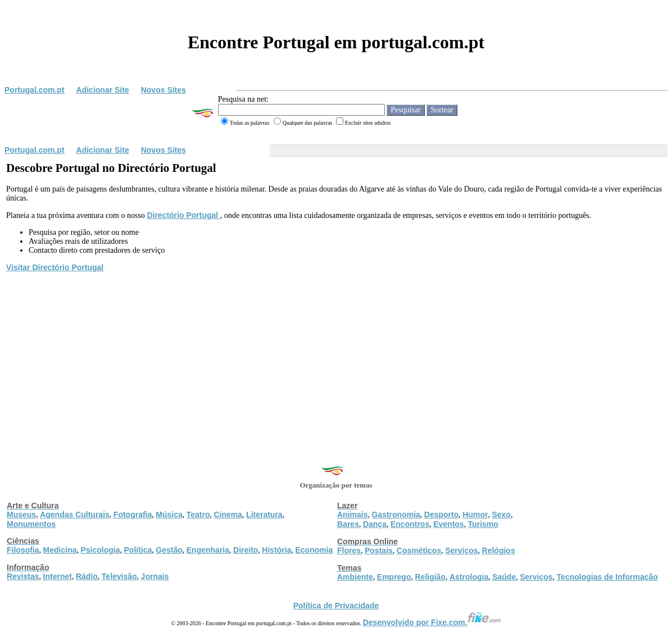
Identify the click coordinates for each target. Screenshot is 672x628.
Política (138, 550)
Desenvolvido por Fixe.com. (432, 622)
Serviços (461, 550)
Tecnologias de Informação (607, 577)
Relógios (499, 550)
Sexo (501, 515)
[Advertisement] (336, 358)
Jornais (155, 576)
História (276, 550)
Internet (58, 576)
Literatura (264, 515)
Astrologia (469, 577)
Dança (375, 524)
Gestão (169, 550)
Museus (21, 515)
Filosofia (23, 550)
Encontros (410, 524)
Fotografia (133, 515)
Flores (349, 550)
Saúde (504, 577)
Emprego (394, 577)
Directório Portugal (183, 215)
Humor (475, 515)
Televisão (119, 576)
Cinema (228, 515)
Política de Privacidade (336, 606)
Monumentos (31, 524)
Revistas (23, 576)
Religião (430, 577)
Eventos (448, 524)
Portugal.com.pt (35, 90)
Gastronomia (396, 515)
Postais (379, 550)
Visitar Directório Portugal (55, 267)
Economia (314, 550)
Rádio (87, 576)
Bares (348, 524)
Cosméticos (419, 550)
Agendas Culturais (75, 515)
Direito (246, 550)
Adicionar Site (103, 90)
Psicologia (100, 550)
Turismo (483, 524)
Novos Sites (164, 90)
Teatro (198, 515)
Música (169, 515)
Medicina (60, 550)
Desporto (441, 515)
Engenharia (208, 550)
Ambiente (355, 577)
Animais (352, 515)
